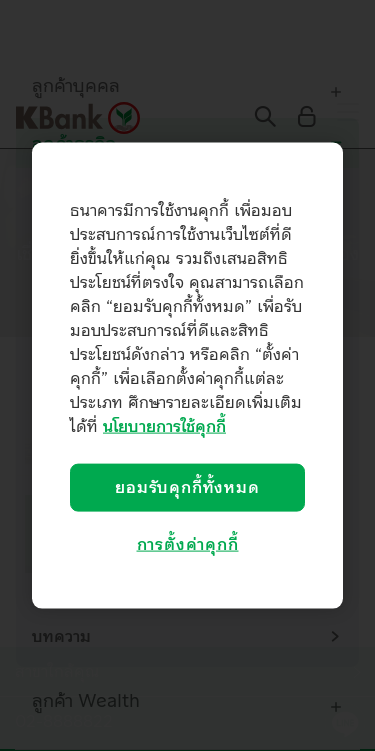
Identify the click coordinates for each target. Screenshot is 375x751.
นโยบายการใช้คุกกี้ (164, 426)
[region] (187, 375)
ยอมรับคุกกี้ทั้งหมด (187, 487)
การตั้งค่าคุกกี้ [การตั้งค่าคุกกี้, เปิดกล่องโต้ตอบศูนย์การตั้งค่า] (188, 545)
